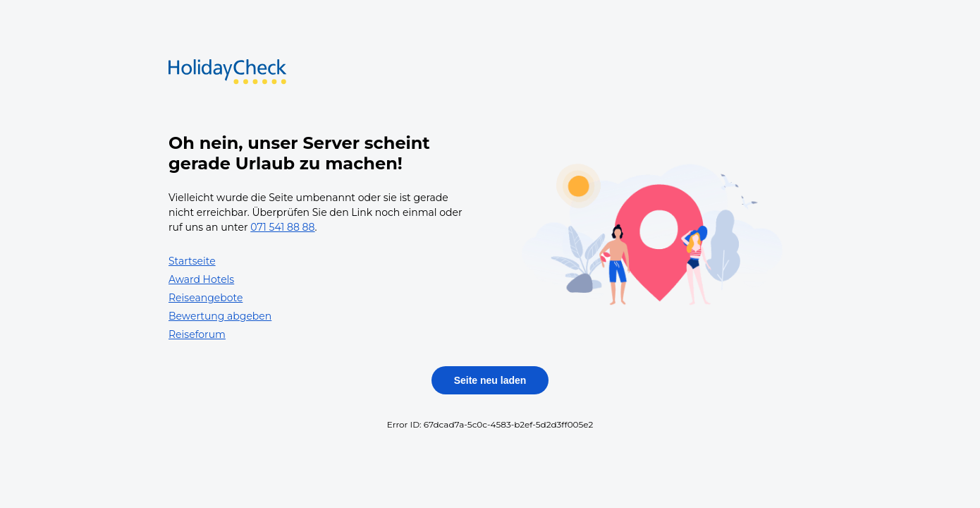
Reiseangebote (206, 298)
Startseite (192, 261)
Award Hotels (201, 279)
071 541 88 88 (282, 227)
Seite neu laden (490, 380)
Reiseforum (197, 334)
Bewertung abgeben (220, 316)
